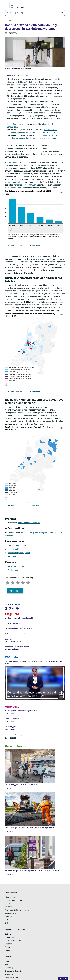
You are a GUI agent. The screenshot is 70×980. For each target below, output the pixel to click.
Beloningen (9, 951)
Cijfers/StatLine (11, 897)
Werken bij (9, 974)
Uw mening (63, 979)
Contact (8, 961)
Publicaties (9, 917)
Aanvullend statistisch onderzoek (17, 910)
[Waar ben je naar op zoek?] (35, 13)
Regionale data (10, 914)
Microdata (9, 907)
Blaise (7, 923)
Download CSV (15, 246)
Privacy (8, 947)
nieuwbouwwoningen (17, 545)
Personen (8, 944)
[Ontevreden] (13, 582)
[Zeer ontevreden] (8, 582)
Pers (7, 965)
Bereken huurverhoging (14, 900)
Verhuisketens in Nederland (29, 523)
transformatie (38, 259)
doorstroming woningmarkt (19, 553)
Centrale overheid (11, 937)
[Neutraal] (18, 582)
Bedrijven (9, 934)
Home (9, 20)
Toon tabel (35, 246)
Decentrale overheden (13, 941)
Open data (9, 904)
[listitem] (6, 608)
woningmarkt (13, 549)
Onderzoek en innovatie (14, 971)
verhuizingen (13, 557)
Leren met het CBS (12, 978)
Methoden (9, 920)
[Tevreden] (23, 582)
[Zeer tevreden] (28, 582)
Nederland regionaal (16, 567)
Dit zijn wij (9, 968)
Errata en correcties (16, 570)
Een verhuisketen (12, 163)
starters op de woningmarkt (25, 185)
